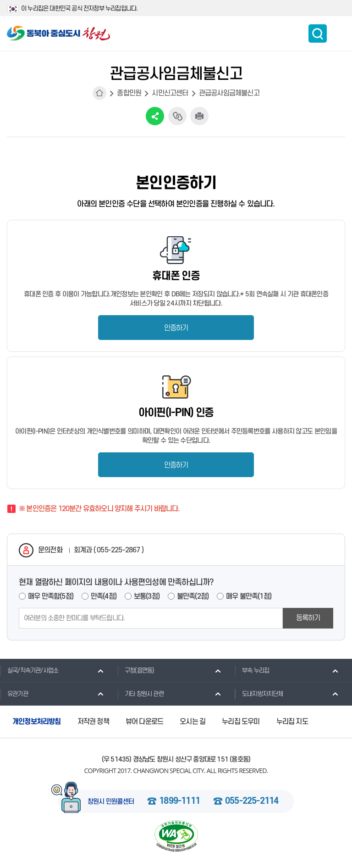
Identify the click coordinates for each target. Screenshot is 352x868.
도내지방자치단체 (259, 694)
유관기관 (14, 694)
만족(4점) (104, 596)
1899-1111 (179, 801)
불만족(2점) (193, 596)
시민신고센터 (170, 93)
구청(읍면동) (136, 670)
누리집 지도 (292, 722)
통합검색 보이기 (318, 33)
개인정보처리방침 (37, 722)
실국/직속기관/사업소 (29, 670)
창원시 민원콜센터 (111, 802)
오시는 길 (192, 722)
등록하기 (308, 618)
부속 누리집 (252, 670)
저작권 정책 (93, 722)
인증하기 (176, 328)
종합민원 (129, 93)
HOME (99, 93)
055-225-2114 (252, 801)
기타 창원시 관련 (140, 694)
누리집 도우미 (241, 722)
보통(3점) (147, 596)
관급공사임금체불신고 (229, 93)
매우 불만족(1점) (249, 596)
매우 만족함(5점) (51, 596)
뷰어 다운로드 (144, 722)
